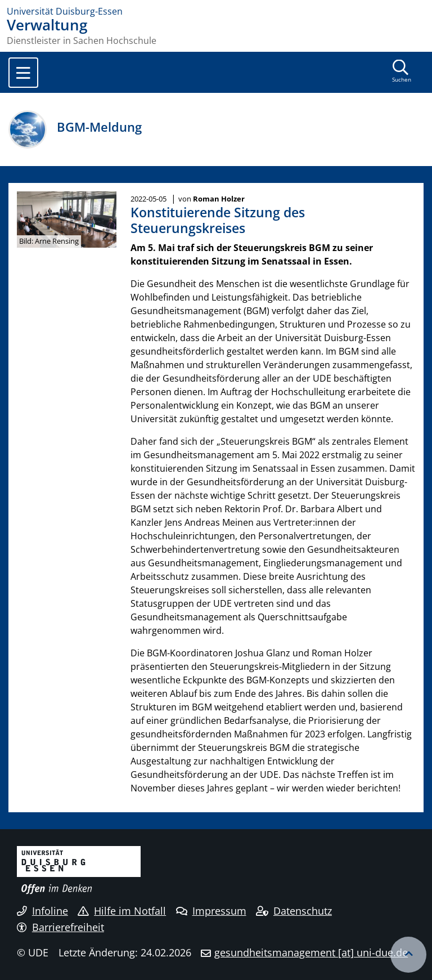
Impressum (211, 911)
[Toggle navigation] (23, 73)
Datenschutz (294, 911)
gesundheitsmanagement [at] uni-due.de (311, 952)
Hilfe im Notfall (122, 911)
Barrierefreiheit (60, 927)
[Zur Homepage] (216, 11)
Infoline (42, 911)
